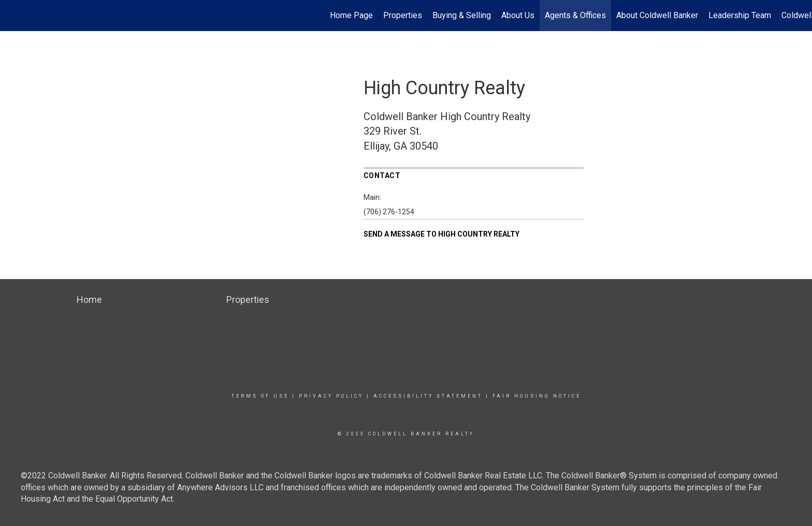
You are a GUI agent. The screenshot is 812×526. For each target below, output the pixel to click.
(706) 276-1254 (389, 212)
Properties (403, 15)
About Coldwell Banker (657, 15)
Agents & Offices (575, 15)
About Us (518, 15)
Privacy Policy (331, 396)
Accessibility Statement (428, 396)
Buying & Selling (462, 15)
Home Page (351, 15)
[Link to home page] (13, 16)
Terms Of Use (260, 396)
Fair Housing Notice (537, 396)
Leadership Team (740, 15)
